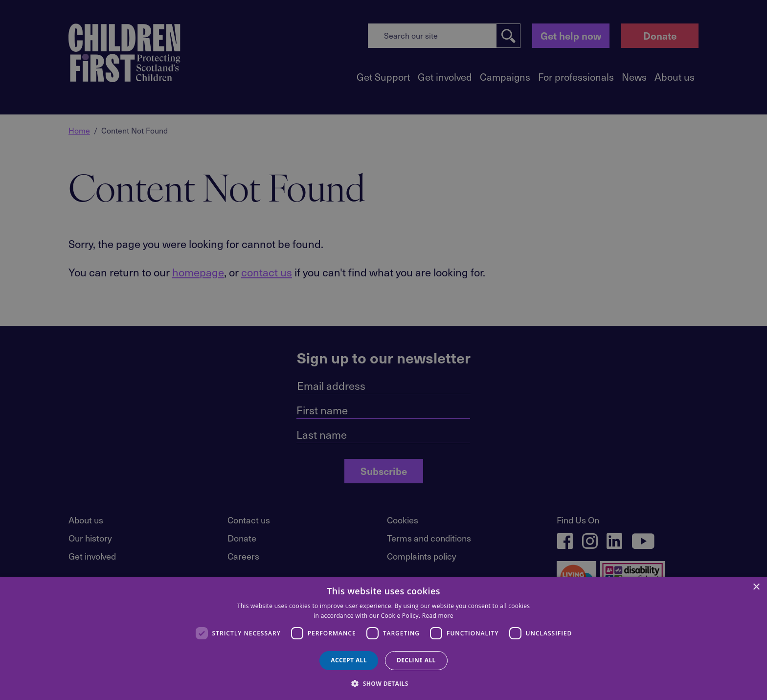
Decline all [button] (416, 660)
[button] (383, 683)
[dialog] (383, 638)
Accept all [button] (349, 660)
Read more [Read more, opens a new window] (438, 616)
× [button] (756, 587)
